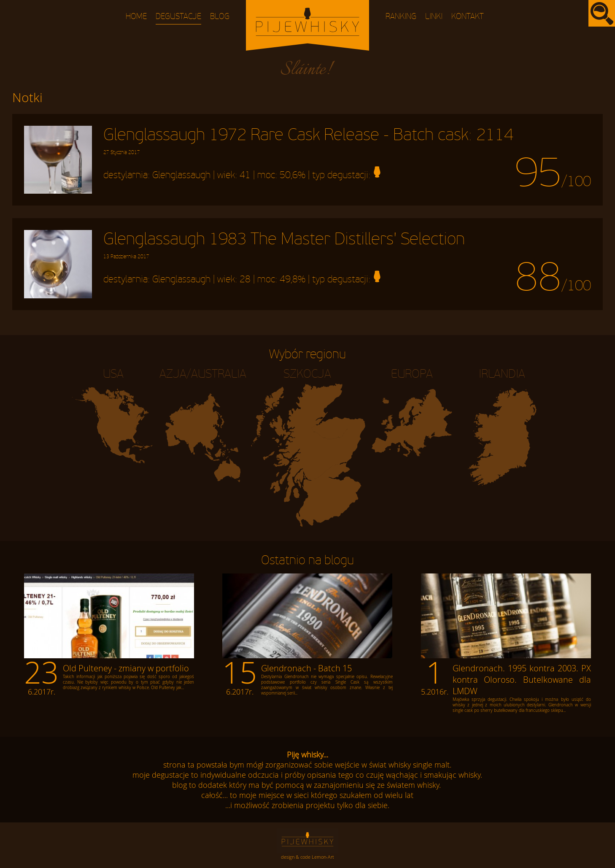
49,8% (293, 280)
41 (245, 175)
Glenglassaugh (181, 175)
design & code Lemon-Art (307, 857)
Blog (220, 17)
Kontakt (468, 17)
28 (245, 280)
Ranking (401, 17)
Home (136, 17)
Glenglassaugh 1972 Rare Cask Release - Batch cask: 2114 (308, 141)
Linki (434, 17)
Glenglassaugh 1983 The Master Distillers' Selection (284, 245)
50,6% (293, 175)
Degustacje (178, 17)
